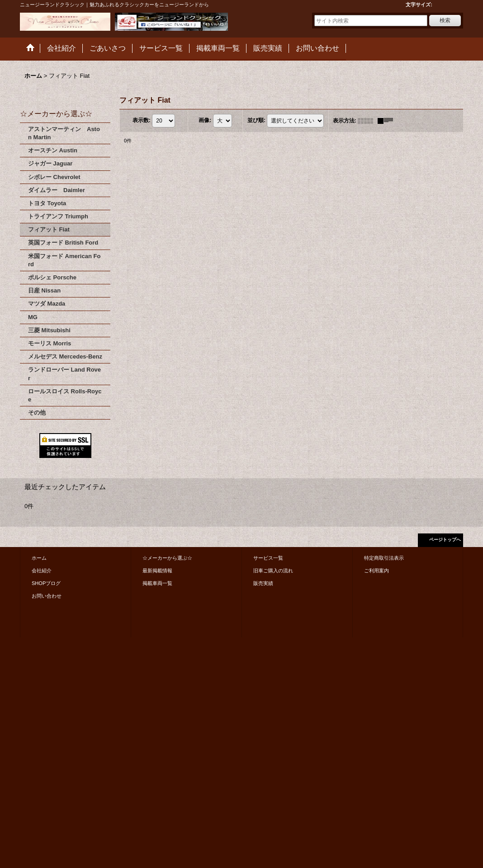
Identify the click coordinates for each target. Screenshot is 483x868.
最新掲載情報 (157, 571)
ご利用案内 (376, 571)
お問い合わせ (47, 596)
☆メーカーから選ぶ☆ (167, 558)
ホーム (39, 558)
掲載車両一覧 (157, 583)
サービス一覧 (268, 558)
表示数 (142, 120)
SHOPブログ (46, 583)
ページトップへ (445, 540)
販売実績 (263, 583)
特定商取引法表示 (384, 558)
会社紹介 (42, 571)
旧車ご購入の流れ (273, 571)
